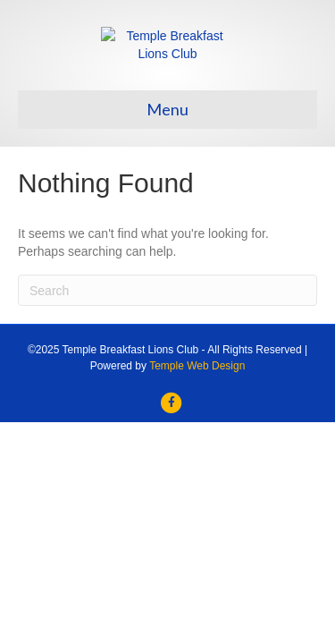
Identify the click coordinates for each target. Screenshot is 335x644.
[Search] (167, 389)
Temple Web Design (197, 463)
